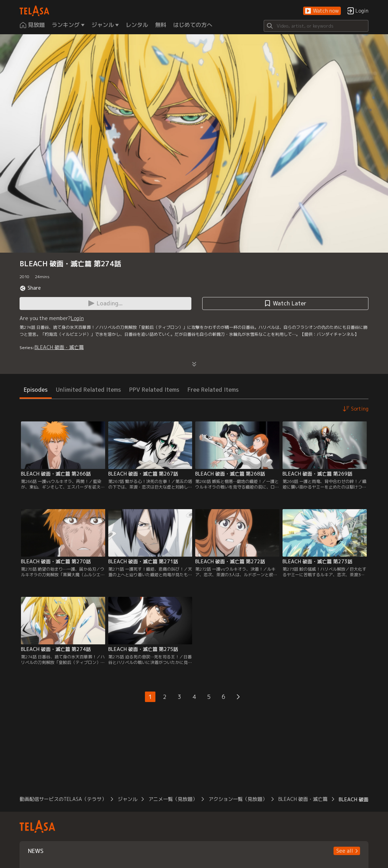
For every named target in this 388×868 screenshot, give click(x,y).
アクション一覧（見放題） (238, 799)
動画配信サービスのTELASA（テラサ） (63, 799)
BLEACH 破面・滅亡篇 (59, 347)
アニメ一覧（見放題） (173, 799)
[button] (322, 11)
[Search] (316, 26)
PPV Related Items (154, 390)
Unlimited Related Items (88, 390)
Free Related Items (213, 390)
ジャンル (127, 799)
